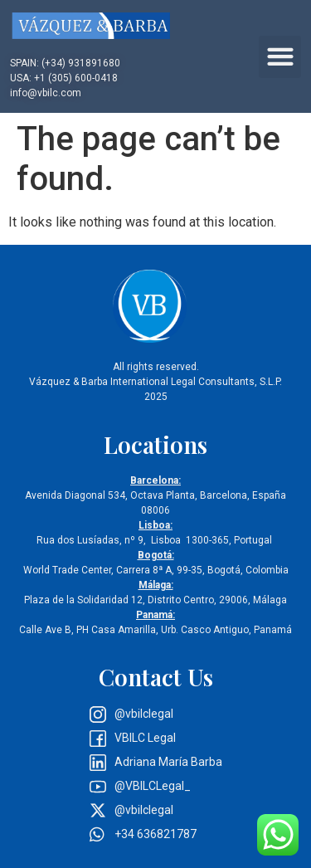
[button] (280, 57)
